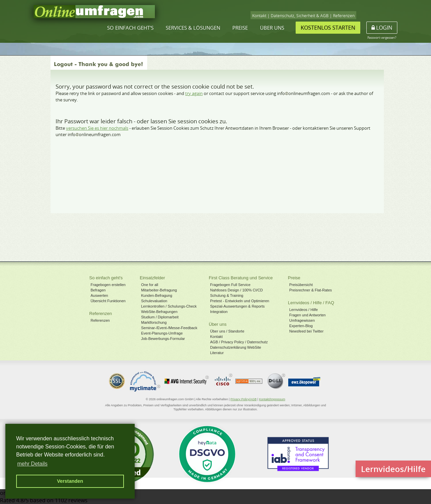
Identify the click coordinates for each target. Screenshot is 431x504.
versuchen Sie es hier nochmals (97, 128)
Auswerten (99, 295)
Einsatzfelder (152, 278)
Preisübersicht (301, 285)
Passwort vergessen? (382, 38)
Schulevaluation (154, 301)
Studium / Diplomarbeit (160, 317)
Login (382, 28)
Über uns (272, 28)
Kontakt (259, 16)
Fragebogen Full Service (230, 285)
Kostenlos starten (328, 28)
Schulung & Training (227, 295)
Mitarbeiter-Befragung (159, 290)
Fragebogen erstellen (108, 285)
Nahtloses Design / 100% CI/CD (237, 290)
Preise (240, 28)
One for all (150, 285)
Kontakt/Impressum (272, 399)
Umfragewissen (302, 320)
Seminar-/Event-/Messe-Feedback (169, 328)
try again (194, 93)
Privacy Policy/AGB (244, 399)
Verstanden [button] (70, 481)
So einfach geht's (130, 28)
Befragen (98, 290)
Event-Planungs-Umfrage (162, 333)
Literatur (217, 353)
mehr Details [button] (32, 464)
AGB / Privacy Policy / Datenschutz (239, 342)
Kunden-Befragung (157, 295)
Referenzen (344, 16)
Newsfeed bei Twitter (306, 331)
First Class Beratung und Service (241, 278)
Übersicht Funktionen (108, 301)
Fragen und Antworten (307, 315)
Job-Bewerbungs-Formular (163, 339)
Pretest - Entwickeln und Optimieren (240, 301)
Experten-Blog (301, 326)
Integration (219, 312)
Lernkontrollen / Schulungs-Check (169, 306)
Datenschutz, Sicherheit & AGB (300, 16)
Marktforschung (154, 322)
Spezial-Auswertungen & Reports (237, 306)
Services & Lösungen (193, 28)
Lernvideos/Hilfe (393, 469)
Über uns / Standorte (227, 331)
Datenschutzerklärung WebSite (236, 347)
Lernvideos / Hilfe (304, 310)
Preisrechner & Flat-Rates (311, 290)
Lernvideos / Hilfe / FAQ (311, 303)
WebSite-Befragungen (159, 312)
